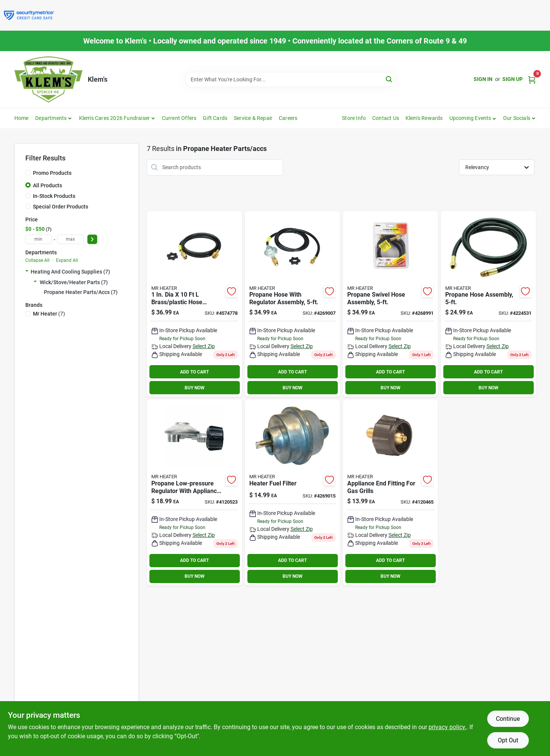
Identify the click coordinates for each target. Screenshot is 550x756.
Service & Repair (253, 118)
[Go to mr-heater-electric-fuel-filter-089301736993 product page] (292, 493)
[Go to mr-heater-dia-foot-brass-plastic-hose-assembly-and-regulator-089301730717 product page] (292, 304)
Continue (508, 719)
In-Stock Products (54, 196)
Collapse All (37, 260)
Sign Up (513, 79)
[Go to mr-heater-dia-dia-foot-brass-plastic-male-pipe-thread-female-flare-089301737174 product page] (488, 304)
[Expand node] (27, 272)
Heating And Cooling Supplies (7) (70, 272)
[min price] (39, 239)
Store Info (354, 118)
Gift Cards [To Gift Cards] (215, 118)
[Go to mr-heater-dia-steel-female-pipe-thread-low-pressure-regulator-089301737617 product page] (194, 493)
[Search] (389, 79)
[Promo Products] (28, 173)
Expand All (67, 260)
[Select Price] (92, 239)
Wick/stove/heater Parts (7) (74, 282)
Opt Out (508, 740)
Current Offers (179, 118)
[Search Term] (291, 79)
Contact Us (386, 118)
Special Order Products (61, 207)
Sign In (483, 79)
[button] (473, 118)
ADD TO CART (194, 372)
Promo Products (52, 173)
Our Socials (517, 118)
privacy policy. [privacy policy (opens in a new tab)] (447, 727)
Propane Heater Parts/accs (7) (81, 292)
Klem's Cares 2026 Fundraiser (115, 118)
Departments (51, 118)
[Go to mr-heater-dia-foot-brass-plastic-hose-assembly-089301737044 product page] (194, 304)
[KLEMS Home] (48, 79)
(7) (49, 314)
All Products (47, 185)
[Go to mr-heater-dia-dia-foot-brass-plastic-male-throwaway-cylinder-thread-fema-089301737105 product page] (390, 304)
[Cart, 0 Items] (532, 79)
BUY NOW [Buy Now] (195, 388)
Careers (288, 118)
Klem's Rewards (424, 118)
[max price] (70, 239)
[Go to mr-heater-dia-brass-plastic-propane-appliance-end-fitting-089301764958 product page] (390, 493)
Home (22, 118)
